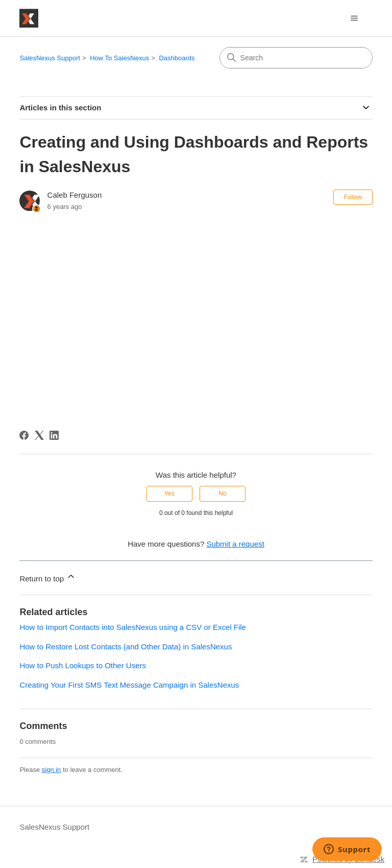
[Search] (296, 58)
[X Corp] (39, 435)
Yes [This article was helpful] (169, 494)
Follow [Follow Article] (353, 197)
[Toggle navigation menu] (354, 18)
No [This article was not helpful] (222, 494)
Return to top (48, 577)
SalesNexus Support (50, 58)
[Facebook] (24, 435)
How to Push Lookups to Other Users (83, 665)
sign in (52, 770)
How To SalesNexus (119, 58)
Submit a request (235, 544)
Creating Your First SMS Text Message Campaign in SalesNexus (129, 685)
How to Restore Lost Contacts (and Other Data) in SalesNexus (126, 647)
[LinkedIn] (54, 435)
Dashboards (177, 58)
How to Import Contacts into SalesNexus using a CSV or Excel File (133, 627)
